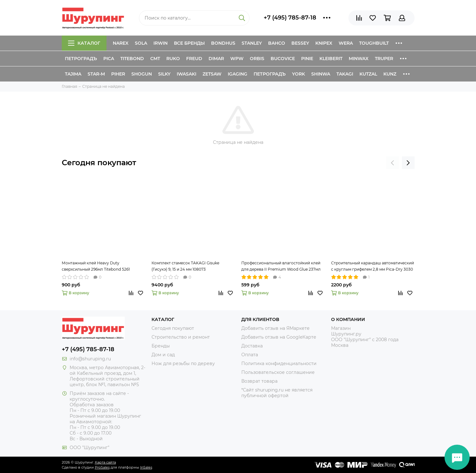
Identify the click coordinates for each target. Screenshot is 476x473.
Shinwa (321, 74)
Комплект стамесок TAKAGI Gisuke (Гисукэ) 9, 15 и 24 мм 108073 (185, 266)
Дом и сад (163, 355)
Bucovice (283, 59)
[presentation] (393, 163)
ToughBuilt (374, 43)
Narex (121, 43)
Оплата (250, 355)
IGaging (238, 74)
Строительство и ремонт (181, 337)
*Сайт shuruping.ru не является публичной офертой (277, 393)
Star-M (96, 74)
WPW (237, 59)
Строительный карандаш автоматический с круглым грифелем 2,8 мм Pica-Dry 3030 (373, 266)
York (298, 74)
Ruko (173, 59)
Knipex (324, 43)
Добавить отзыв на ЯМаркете (275, 328)
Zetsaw (212, 74)
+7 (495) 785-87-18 (290, 18)
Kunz (390, 74)
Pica (109, 59)
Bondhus (223, 43)
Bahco (277, 43)
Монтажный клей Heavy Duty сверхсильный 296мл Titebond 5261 (96, 266)
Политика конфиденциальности (279, 363)
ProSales (102, 467)
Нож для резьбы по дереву (183, 363)
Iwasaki (186, 74)
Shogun (142, 74)
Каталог (84, 43)
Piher (118, 74)
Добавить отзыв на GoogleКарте (279, 337)
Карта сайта (105, 462)
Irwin (161, 43)
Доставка (252, 346)
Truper (384, 59)
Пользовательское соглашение (278, 372)
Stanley (252, 43)
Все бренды (189, 43)
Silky (164, 74)
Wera (346, 43)
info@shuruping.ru (90, 359)
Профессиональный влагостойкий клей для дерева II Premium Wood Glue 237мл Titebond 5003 (281, 267)
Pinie (307, 59)
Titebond (132, 59)
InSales (146, 467)
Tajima (73, 74)
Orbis (257, 59)
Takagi (345, 74)
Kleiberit (331, 59)
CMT (155, 59)
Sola (141, 43)
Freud (194, 59)
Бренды (161, 346)
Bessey (300, 43)
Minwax (359, 59)
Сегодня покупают (99, 163)
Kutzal (368, 74)
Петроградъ (81, 59)
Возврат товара (259, 381)
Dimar (216, 59)
